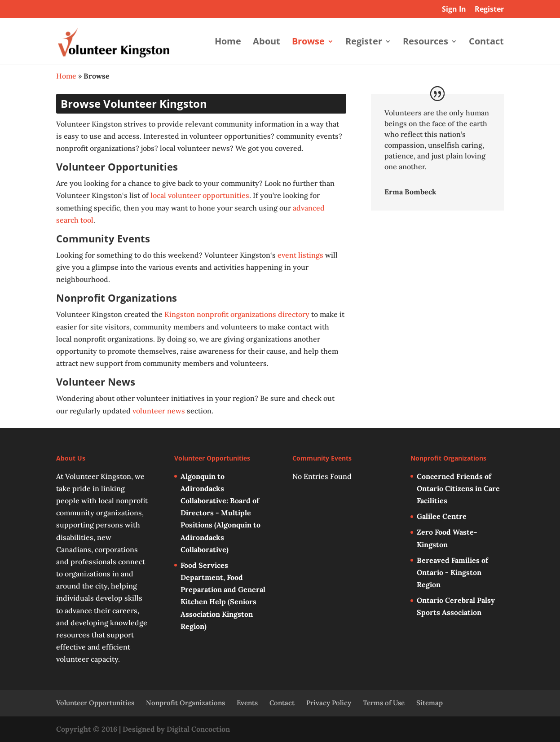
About (267, 43)
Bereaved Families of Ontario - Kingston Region (452, 572)
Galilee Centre (442, 516)
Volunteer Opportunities (95, 703)
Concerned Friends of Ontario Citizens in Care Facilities (458, 488)
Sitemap (430, 703)
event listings (300, 255)
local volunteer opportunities (200, 195)
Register (489, 10)
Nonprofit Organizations (185, 703)
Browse (308, 43)
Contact (486, 43)
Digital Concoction (198, 729)
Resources (426, 43)
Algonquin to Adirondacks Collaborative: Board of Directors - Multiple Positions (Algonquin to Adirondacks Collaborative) (220, 513)
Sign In (454, 10)
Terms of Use (384, 703)
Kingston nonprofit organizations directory (237, 314)
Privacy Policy (329, 703)
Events (247, 703)
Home (228, 43)
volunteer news (159, 411)
